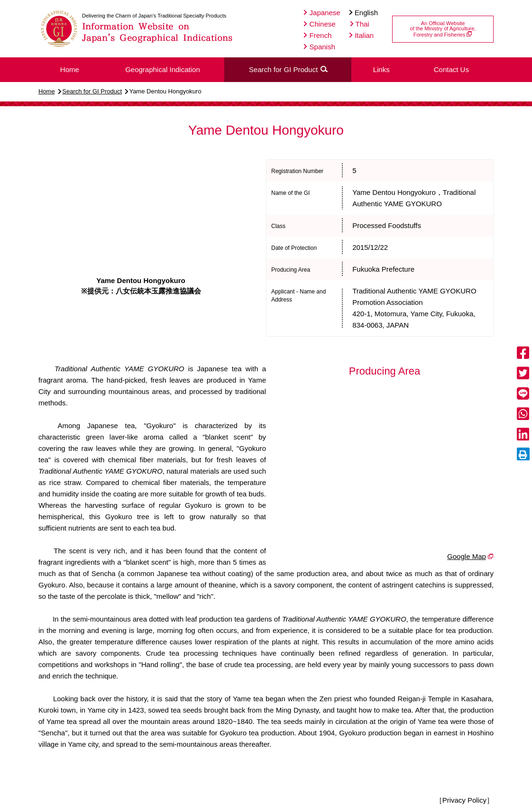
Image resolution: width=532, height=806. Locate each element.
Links (381, 69)
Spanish (319, 47)
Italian (361, 35)
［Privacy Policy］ (464, 800)
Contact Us (451, 69)
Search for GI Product (92, 91)
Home (47, 91)
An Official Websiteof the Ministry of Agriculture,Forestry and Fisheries (443, 29)
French (317, 35)
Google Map (467, 556)
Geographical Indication (163, 69)
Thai (360, 24)
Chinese (319, 24)
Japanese (322, 13)
